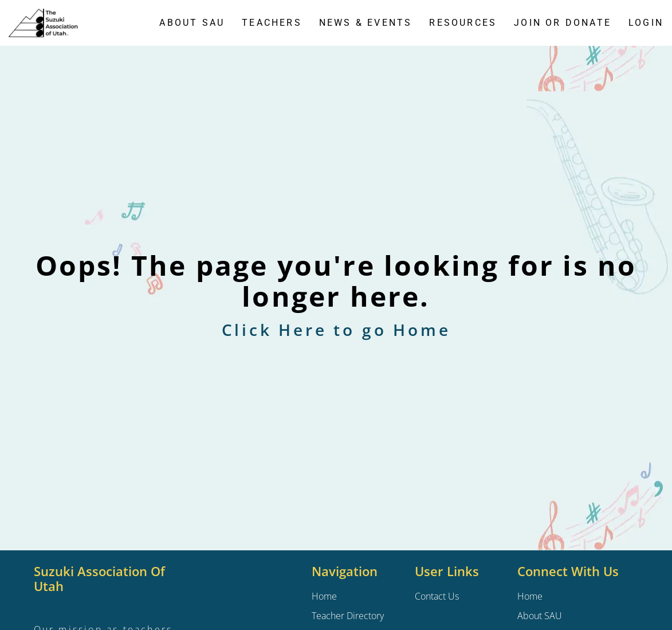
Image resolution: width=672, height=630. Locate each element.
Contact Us (437, 597)
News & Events (366, 23)
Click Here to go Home (336, 330)
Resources (463, 23)
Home (530, 597)
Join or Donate (563, 23)
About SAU (192, 23)
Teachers (272, 23)
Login (646, 23)
